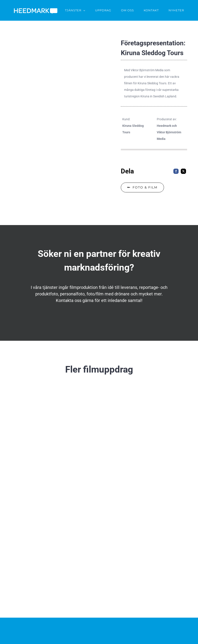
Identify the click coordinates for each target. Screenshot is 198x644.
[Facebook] (176, 171)
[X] (183, 171)
